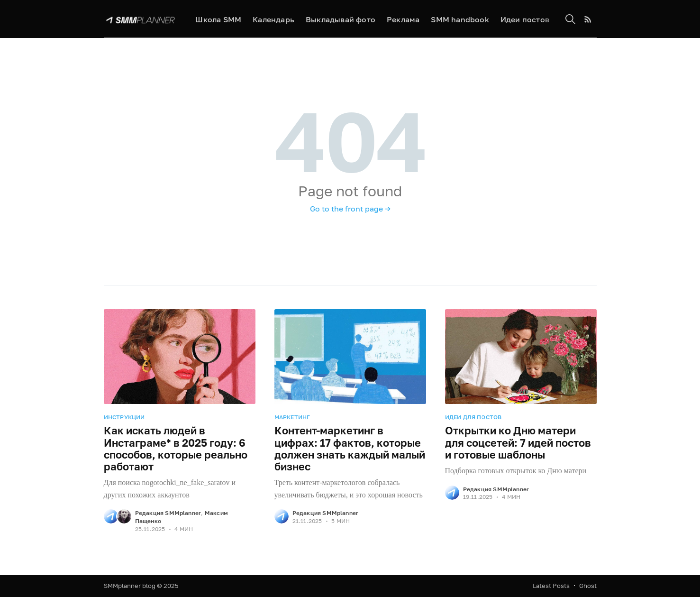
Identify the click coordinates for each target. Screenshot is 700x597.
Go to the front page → (350, 209)
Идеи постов (525, 19)
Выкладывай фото (341, 19)
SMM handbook (460, 19)
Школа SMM (218, 19)
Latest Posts (551, 586)
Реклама (403, 19)
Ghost (588, 586)
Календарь (273, 19)
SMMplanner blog (130, 586)
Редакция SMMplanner (168, 513)
